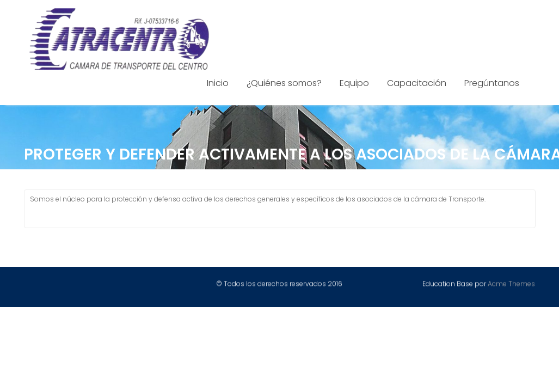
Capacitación (417, 83)
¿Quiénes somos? (284, 83)
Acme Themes (511, 284)
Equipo (354, 83)
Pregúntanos (492, 83)
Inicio (218, 83)
